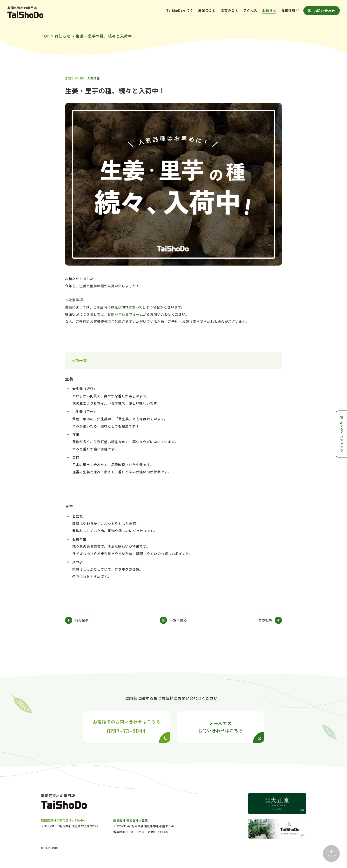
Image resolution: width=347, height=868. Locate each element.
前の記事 (82, 620)
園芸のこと (230, 10)
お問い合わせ (322, 11)
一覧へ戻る (178, 620)
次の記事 (265, 620)
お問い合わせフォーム (125, 314)
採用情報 (290, 10)
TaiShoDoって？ (180, 10)
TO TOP (331, 854)
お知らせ (269, 10)
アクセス (250, 10)
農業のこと (207, 10)
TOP (45, 36)
